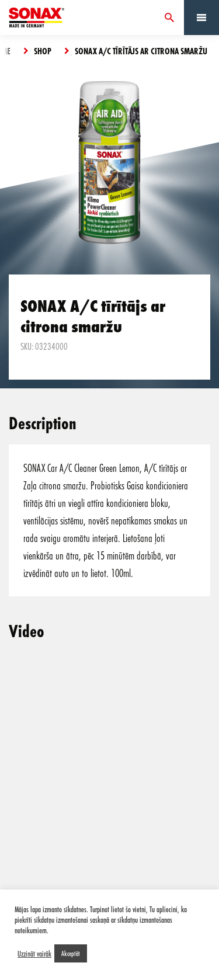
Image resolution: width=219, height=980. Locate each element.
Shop (43, 51)
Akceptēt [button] (71, 953)
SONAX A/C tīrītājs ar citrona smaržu (141, 51)
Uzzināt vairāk (34, 954)
